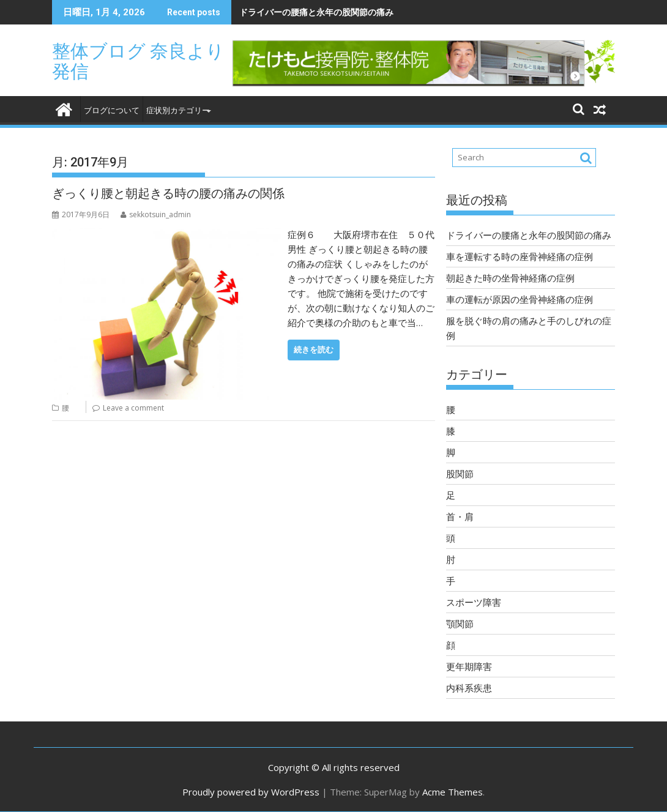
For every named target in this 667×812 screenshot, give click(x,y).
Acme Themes (453, 792)
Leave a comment (133, 408)
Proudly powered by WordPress (251, 792)
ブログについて (112, 110)
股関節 (460, 474)
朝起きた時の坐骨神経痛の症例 (510, 278)
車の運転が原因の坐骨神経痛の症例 (520, 299)
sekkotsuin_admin (156, 214)
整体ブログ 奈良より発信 (138, 61)
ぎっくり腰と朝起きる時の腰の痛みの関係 (168, 193)
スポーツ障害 (474, 602)
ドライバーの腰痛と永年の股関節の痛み (316, 12)
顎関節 (460, 624)
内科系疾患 (469, 688)
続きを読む (314, 350)
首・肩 (460, 516)
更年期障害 (469, 666)
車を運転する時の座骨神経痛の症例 (520, 256)
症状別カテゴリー (178, 110)
